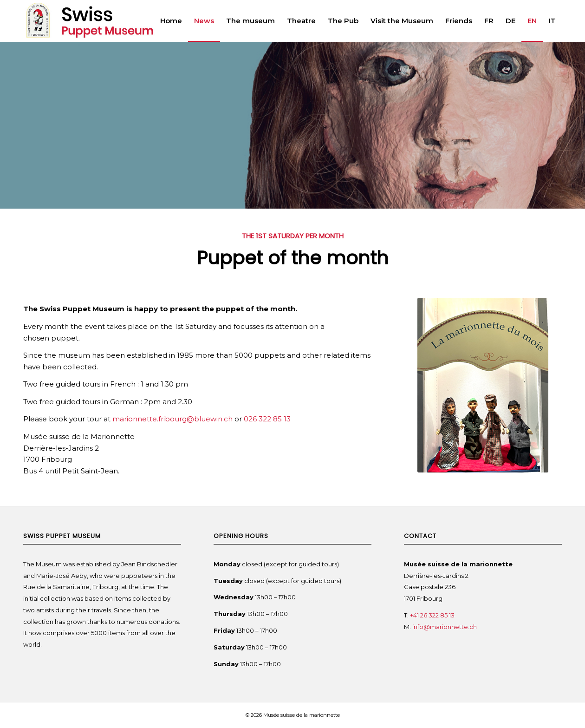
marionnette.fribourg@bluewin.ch (172, 419)
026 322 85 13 (267, 419)
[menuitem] (171, 21)
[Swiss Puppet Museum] (111, 21)
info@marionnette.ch (445, 627)
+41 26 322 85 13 (432, 615)
